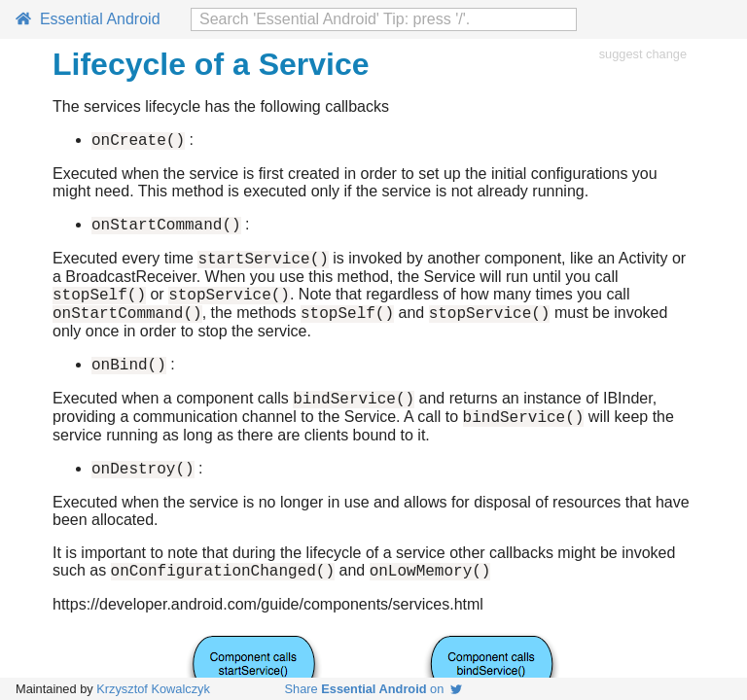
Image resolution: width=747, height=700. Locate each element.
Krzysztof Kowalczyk (153, 689)
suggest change (643, 54)
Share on (374, 689)
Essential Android (88, 19)
